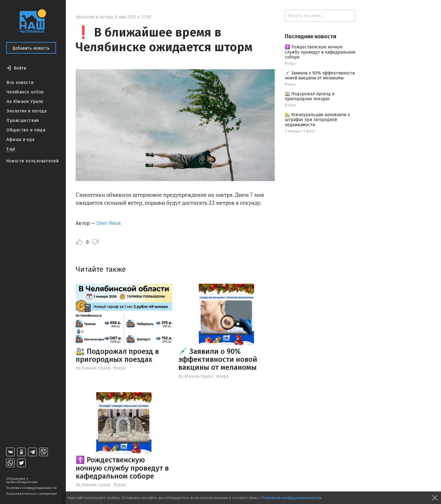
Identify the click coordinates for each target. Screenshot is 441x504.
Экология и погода (27, 111)
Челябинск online (25, 92)
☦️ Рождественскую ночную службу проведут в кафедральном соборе (122, 468)
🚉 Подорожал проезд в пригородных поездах (117, 355)
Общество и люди (26, 130)
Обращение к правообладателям (22, 480)
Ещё (11, 149)
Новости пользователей (32, 161)
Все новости (20, 83)
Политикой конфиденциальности (291, 498)
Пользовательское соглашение (32, 494)
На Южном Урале (25, 102)
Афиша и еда (20, 140)
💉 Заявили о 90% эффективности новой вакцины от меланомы (218, 360)
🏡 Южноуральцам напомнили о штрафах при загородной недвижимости (317, 120)
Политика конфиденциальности (31, 488)
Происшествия (23, 121)
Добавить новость (31, 48)
